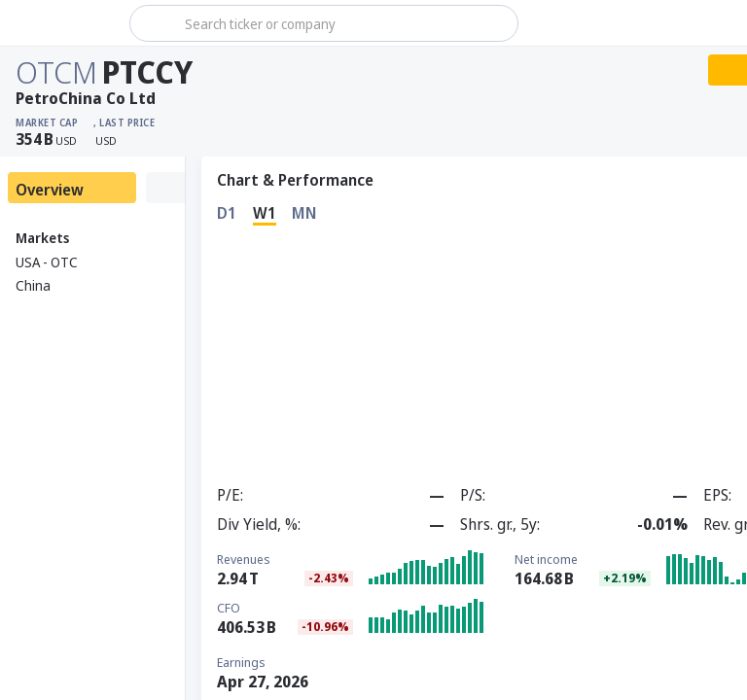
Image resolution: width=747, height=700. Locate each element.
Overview (50, 190)
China (33, 285)
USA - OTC (47, 262)
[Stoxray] (63, 23)
